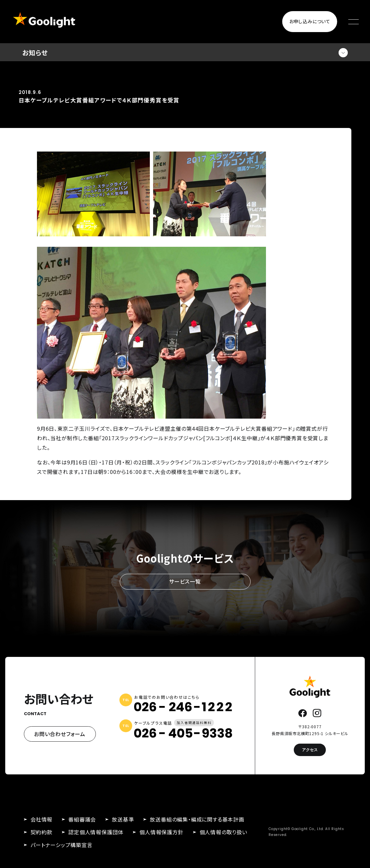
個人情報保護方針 (161, 832)
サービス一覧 (185, 582)
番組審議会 (82, 819)
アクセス (310, 750)
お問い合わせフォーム (60, 734)
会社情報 (41, 819)
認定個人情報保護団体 (96, 832)
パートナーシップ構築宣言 (62, 845)
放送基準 (123, 819)
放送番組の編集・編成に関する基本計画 (197, 819)
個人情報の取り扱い (223, 832)
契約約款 (41, 832)
